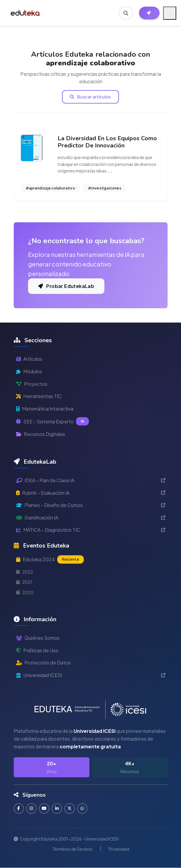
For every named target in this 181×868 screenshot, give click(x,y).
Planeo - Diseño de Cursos (91, 505)
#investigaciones (105, 188)
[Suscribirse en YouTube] (45, 808)
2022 (25, 572)
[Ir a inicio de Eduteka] (25, 13)
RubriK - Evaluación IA (91, 493)
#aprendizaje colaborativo (51, 188)
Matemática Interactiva (45, 409)
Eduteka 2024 (50, 559)
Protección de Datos (43, 663)
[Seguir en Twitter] (70, 808)
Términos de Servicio (72, 849)
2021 (24, 582)
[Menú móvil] (170, 13)
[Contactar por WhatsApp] (83, 808)
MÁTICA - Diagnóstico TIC (91, 530)
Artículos (29, 359)
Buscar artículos (90, 97)
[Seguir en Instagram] (32, 808)
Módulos (29, 371)
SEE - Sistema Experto (53, 421)
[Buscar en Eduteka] (126, 13)
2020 (25, 592)
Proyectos (32, 384)
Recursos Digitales (41, 434)
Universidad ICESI (91, 675)
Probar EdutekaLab (66, 286)
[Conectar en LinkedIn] (57, 808)
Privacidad (119, 849)
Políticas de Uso (37, 650)
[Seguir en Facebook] (19, 808)
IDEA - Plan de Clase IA (91, 480)
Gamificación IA (91, 518)
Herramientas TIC (39, 396)
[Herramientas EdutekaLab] (149, 13)
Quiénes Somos (38, 638)
